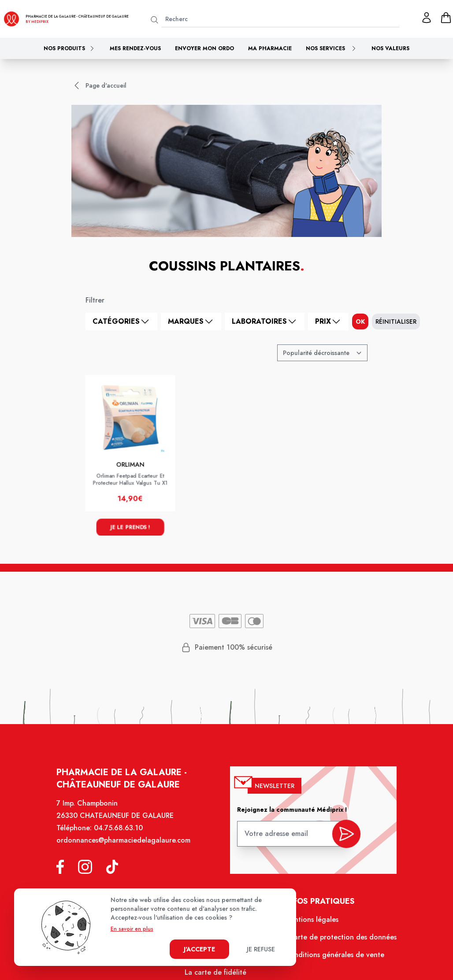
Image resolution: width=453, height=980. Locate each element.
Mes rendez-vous (135, 48)
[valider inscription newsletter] (345, 835)
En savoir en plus (132, 929)
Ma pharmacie (270, 48)
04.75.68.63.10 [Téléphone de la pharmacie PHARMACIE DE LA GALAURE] (119, 830)
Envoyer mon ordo (204, 48)
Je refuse (261, 949)
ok (360, 322)
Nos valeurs (390, 48)
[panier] (446, 18)
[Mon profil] (427, 18)
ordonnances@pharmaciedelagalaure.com (124, 842)
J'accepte (199, 949)
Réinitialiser (396, 322)
